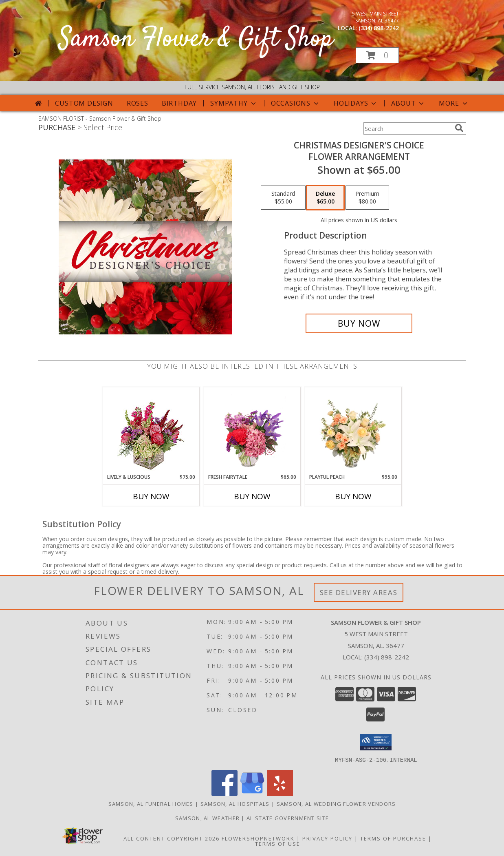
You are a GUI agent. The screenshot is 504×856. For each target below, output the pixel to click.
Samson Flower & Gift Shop (196, 39)
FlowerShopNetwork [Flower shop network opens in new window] (258, 838)
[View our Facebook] (224, 793)
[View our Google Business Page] (252, 793)
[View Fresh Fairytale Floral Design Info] (252, 430)
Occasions (296, 103)
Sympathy (234, 103)
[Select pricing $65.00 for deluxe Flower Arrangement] (325, 198)
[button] (377, 55)
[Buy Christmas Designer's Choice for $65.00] (359, 323)
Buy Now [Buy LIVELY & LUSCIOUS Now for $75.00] (151, 496)
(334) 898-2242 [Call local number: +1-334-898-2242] (379, 28)
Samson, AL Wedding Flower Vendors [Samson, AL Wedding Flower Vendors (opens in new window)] (336, 803)
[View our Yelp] (280, 793)
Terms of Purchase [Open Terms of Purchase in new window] (393, 838)
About (408, 103)
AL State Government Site (288, 818)
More (454, 103)
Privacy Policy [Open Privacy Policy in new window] (327, 838)
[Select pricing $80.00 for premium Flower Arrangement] (367, 198)
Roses (138, 103)
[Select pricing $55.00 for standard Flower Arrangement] (283, 198)
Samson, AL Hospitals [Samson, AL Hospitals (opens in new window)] (235, 803)
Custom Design (84, 103)
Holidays (356, 103)
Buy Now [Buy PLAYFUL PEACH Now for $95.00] (353, 496)
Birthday (179, 103)
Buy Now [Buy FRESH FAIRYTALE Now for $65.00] (252, 496)
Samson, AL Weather (207, 818)
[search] (459, 128)
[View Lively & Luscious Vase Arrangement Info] (151, 430)
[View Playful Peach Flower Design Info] (353, 430)
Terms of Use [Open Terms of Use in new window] (278, 843)
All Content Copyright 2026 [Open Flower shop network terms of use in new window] (172, 838)
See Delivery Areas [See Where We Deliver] (359, 592)
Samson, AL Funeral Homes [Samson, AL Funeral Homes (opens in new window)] (151, 803)
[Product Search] (407, 128)
